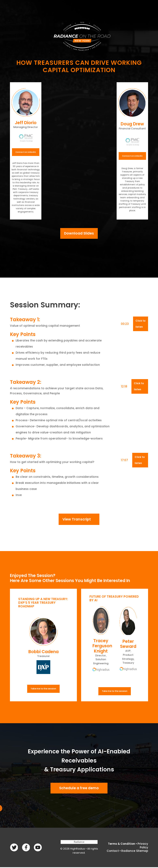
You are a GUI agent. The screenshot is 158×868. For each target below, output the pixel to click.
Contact (112, 852)
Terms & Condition (121, 845)
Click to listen (140, 324)
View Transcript (77, 520)
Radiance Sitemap (135, 852)
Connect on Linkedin (26, 152)
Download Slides (79, 234)
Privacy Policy (143, 847)
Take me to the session (43, 689)
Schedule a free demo (79, 789)
